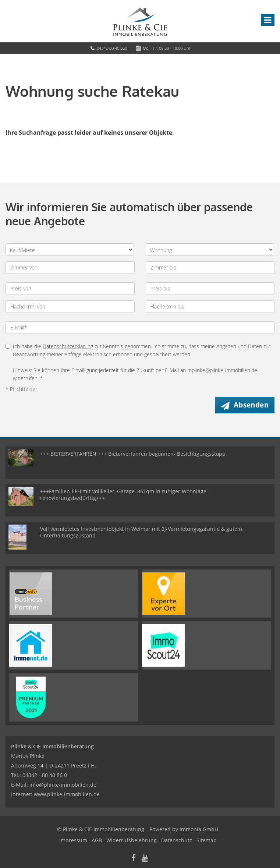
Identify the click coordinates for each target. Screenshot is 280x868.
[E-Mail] (140, 328)
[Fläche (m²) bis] (210, 307)
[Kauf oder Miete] (70, 250)
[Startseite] (140, 21)
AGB (97, 840)
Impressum (73, 840)
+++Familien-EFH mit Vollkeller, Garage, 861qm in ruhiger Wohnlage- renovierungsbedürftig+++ (124, 495)
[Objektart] (210, 250)
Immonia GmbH (199, 829)
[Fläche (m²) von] (70, 307)
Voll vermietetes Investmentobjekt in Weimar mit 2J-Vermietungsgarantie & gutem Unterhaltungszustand (141, 532)
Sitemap (207, 840)
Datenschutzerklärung (68, 346)
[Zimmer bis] (210, 268)
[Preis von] (70, 289)
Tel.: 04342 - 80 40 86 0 (39, 775)
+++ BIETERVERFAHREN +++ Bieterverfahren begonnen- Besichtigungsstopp (133, 454)
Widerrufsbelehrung (132, 840)
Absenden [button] (251, 405)
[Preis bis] (210, 289)
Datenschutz (177, 840)
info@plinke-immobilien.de (63, 785)
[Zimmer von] (70, 268)
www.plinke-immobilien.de (67, 794)
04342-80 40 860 (112, 48)
